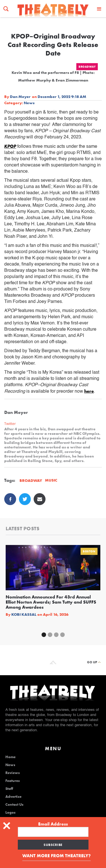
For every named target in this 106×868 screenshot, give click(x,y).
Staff (9, 789)
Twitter (10, 424)
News (29, 103)
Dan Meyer (20, 97)
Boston (89, 551)
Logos (10, 813)
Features (13, 781)
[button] (99, 9)
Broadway (87, 67)
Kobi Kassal (24, 614)
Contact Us (14, 805)
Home (10, 757)
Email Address (53, 824)
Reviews (13, 773)
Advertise (13, 797)
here (89, 391)
